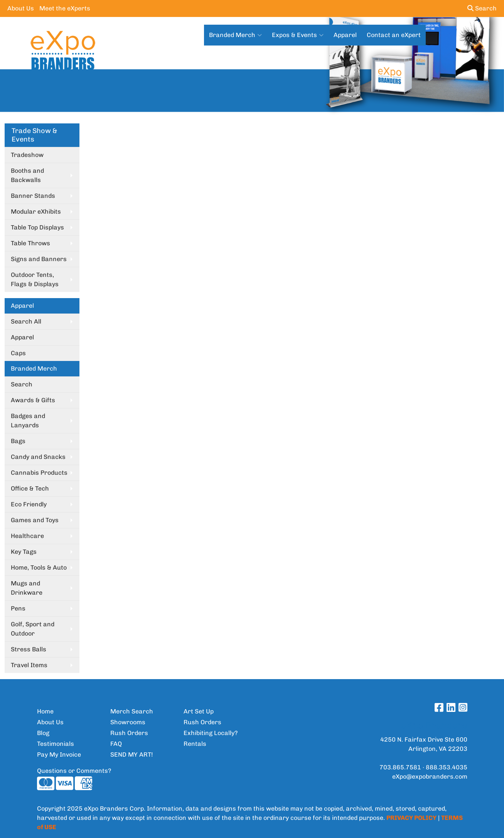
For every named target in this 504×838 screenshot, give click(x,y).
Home (45, 711)
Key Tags (24, 552)
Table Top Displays (37, 227)
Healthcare (27, 536)
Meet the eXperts (65, 8)
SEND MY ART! (132, 755)
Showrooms (128, 722)
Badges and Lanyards (28, 421)
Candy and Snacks (38, 457)
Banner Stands (33, 196)
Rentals (195, 744)
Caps (18, 353)
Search (482, 8)
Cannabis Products (39, 473)
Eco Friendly (29, 504)
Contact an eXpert (394, 35)
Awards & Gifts (33, 400)
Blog (43, 733)
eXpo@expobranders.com (430, 776)
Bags (18, 441)
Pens (18, 608)
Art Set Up (199, 711)
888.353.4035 (447, 767)
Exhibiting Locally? (211, 733)
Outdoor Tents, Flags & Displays (35, 279)
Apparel (345, 35)
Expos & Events (298, 35)
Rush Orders (129, 733)
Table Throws (30, 243)
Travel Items (29, 665)
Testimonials (56, 744)
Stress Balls (29, 649)
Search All (26, 321)
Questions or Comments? (74, 771)
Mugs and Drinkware (27, 588)
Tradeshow (27, 155)
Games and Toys (35, 520)
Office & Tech (30, 488)
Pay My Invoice (59, 755)
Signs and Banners (39, 259)
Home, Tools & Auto (39, 567)
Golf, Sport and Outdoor (33, 629)
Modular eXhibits (36, 212)
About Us (21, 8)
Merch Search (132, 711)
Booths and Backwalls (27, 175)
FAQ (116, 744)
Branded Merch (235, 35)
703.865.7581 (400, 767)
